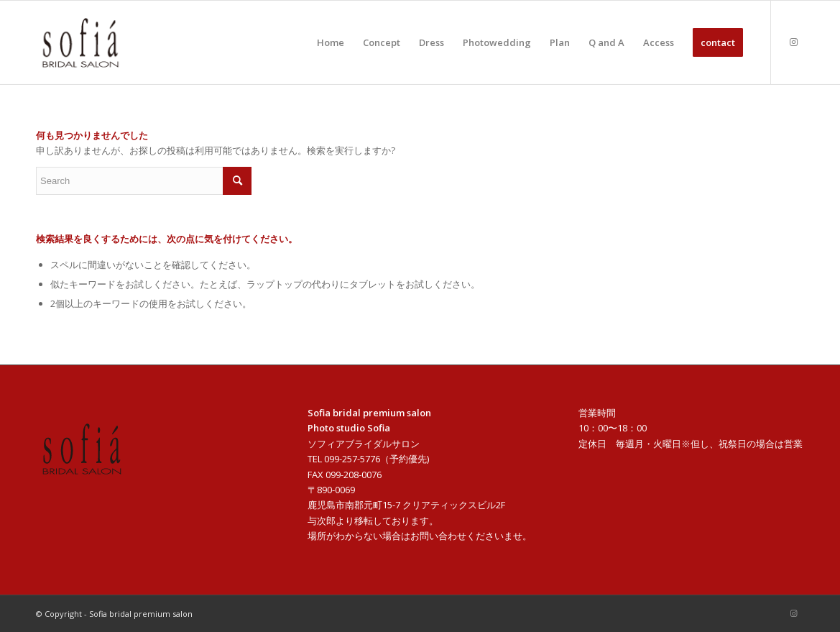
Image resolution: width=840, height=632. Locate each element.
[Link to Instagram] (793, 42)
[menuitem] (331, 42)
